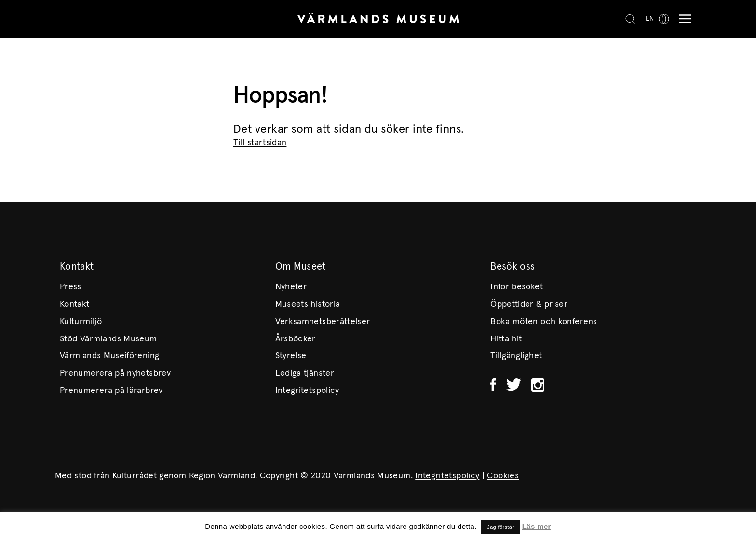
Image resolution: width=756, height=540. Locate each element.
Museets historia (308, 304)
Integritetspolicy (307, 391)
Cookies (503, 476)
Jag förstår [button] (500, 527)
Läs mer (537, 526)
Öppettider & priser (529, 304)
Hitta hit (506, 339)
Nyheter (291, 287)
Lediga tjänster (305, 373)
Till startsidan (260, 143)
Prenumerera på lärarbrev (111, 391)
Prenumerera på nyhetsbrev (115, 373)
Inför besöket (517, 287)
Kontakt (75, 304)
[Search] (630, 19)
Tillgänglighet (516, 356)
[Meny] (683, 19)
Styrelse (291, 356)
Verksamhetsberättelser (323, 322)
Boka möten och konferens (544, 322)
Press (71, 287)
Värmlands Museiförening (109, 356)
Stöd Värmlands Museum (108, 339)
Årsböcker (296, 339)
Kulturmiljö (81, 322)
